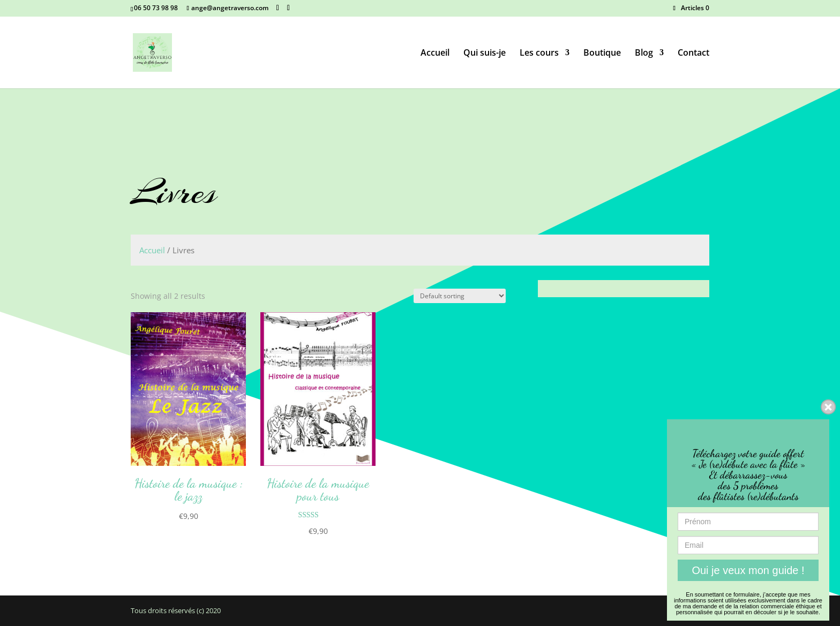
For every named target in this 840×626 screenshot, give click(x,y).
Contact (693, 54)
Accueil (435, 54)
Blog (644, 54)
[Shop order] (460, 296)
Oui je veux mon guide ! (748, 570)
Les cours (539, 54)
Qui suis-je (485, 54)
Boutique (602, 54)
